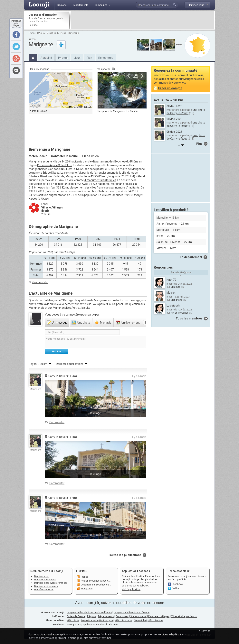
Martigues (163, 230)
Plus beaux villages (159, 616)
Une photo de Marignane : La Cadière (118, 111)
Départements (106, 616)
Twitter (175, 588)
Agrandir (135, 76)
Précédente (129, 76)
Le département (191, 257)
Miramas (176, 287)
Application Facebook (95, 625)
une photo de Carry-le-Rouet (186, 111)
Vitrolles (162, 248)
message (60, 323)
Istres (134, 173)
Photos (63, 58)
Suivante (142, 76)
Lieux (77, 58)
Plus (199, 144)
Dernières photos (44, 589)
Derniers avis (41, 576)
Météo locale (38, 156)
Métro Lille (140, 620)
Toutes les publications (125, 555)
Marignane (73, 33)
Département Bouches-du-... (96, 585)
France (32, 33)
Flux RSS (82, 571)
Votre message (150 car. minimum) (95, 342)
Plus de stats (40, 282)
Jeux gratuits (74, 625)
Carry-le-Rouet (57, 376)
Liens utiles (91, 156)
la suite (86, 308)
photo (84, 323)
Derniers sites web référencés (51, 583)
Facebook (177, 584)
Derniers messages (45, 580)
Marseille (162, 218)
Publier (57, 351)
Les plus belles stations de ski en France (89, 612)
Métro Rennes (155, 620)
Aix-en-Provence (167, 224)
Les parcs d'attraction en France (132, 612)
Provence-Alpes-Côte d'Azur (55, 165)
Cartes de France (76, 616)
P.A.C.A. (41, 33)
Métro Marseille (90, 620)
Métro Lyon (107, 620)
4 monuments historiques (100, 180)
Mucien (171, 293)
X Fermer (204, 631)
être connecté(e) (70, 315)
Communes (122, 616)
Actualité (46, 58)
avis (106, 323)
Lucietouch (173, 306)
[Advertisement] (143, 20)
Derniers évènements (46, 586)
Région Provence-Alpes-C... (96, 581)
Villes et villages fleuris (184, 616)
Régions (92, 616)
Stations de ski (138, 616)
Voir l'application (131, 589)
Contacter (64, 156)
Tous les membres (189, 318)
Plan (89, 58)
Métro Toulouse (123, 620)
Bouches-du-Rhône (57, 33)
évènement (131, 323)
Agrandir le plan (38, 111)
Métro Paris (73, 620)
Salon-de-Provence (168, 242)
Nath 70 (171, 280)
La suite (33, 25)
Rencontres (106, 58)
